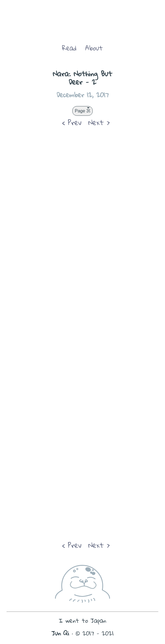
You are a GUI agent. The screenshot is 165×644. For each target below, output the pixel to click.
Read (69, 48)
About (94, 48)
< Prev (72, 122)
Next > (99, 122)
